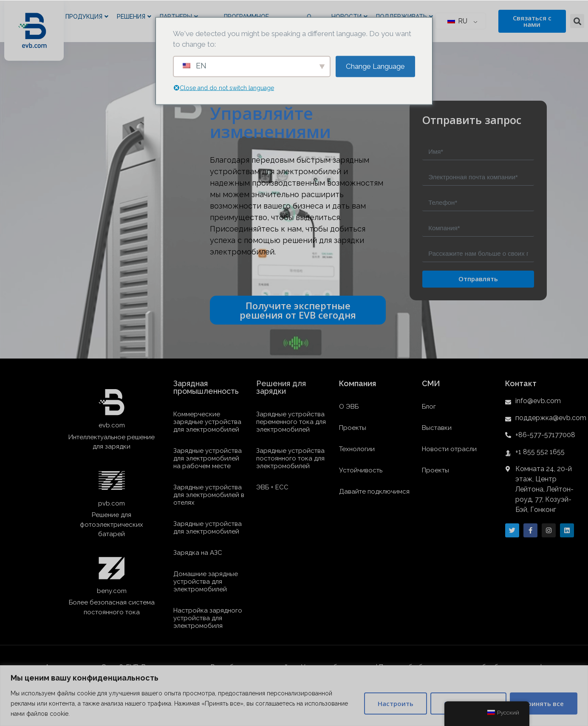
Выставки (437, 428)
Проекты (353, 428)
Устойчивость (361, 470)
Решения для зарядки (281, 387)
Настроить (396, 703)
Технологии (357, 449)
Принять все (544, 703)
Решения (134, 17)
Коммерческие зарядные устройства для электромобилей (207, 422)
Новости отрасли (449, 449)
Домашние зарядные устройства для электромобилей (206, 582)
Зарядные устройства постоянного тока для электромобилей (290, 458)
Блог (429, 407)
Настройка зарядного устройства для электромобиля (208, 618)
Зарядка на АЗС (198, 553)
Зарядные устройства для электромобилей (208, 528)
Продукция (87, 17)
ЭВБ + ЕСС (272, 487)
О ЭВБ (349, 407)
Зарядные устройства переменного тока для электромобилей (291, 422)
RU (457, 21)
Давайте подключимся (374, 492)
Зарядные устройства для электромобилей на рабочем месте (208, 458)
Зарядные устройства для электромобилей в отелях (209, 495)
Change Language (375, 66)
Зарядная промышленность (206, 387)
